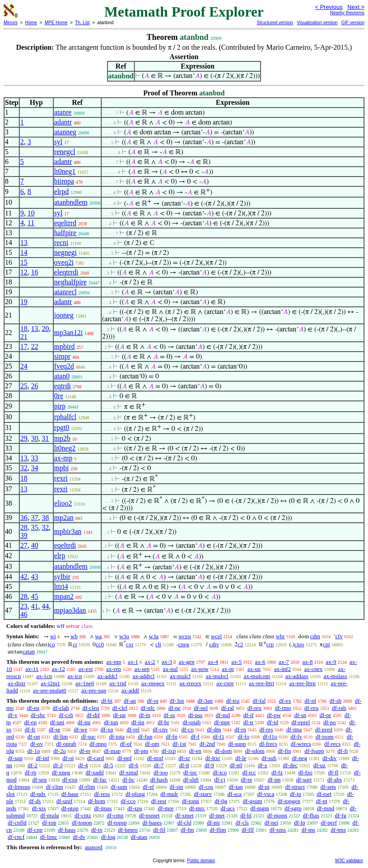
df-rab (339, 708)
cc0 (100, 644)
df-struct (295, 787)
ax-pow (200, 669)
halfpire (65, 233)
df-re (246, 780)
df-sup (15, 758)
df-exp (70, 780)
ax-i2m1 (50, 683)
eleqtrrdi (66, 272)
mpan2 (64, 596)
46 (24, 614)
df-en (195, 751)
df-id (272, 722)
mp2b (62, 438)
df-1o (34, 751)
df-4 (83, 765)
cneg (184, 644)
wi (53, 636)
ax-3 (167, 662)
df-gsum (252, 801)
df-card (96, 758)
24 (24, 366)
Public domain (201, 861)
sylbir (62, 577)
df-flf (248, 830)
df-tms (338, 830)
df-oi (68, 758)
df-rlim (87, 787)
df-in (144, 715)
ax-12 (59, 669)
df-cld (184, 823)
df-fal (259, 701)
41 (34, 606)
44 (45, 606)
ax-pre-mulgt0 (50, 690)
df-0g (221, 801)
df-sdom (255, 751)
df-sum (119, 787)
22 (34, 346)
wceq (185, 636)
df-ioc (190, 772)
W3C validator (349, 861)
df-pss (196, 715)
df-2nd (207, 744)
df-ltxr (213, 758)
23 (24, 606)
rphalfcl (65, 417)
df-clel (120, 708)
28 (24, 527)
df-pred (324, 729)
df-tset (324, 794)
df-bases (152, 823)
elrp (60, 556)
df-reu (312, 708)
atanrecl (66, 292)
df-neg (300, 758)
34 (34, 468)
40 (34, 545)
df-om (152, 744)
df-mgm (260, 808)
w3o (124, 636)
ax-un (254, 669)
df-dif (93, 715)
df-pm (141, 751)
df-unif (64, 801)
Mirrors (11, 23)
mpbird (64, 346)
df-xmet (184, 815)
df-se (55, 729)
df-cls (242, 823)
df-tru (233, 701)
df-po (329, 722)
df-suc (88, 737)
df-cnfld (17, 823)
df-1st (179, 744)
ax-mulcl (180, 676)
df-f (195, 737)
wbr (280, 636)
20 (45, 329)
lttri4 (61, 587)
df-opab (192, 722)
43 (34, 577)
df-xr (184, 758)
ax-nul (170, 669)
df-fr (30, 729)
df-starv (203, 794)
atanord (93, 847)
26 (34, 386)
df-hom (97, 801)
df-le (241, 758)
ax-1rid (118, 683)
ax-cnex (313, 669)
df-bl (246, 815)
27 (24, 545)
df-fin (285, 751)
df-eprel (301, 722)
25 (24, 386)
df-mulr (169, 794)
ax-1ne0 (85, 683)
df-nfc (148, 708)
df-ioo (161, 772)
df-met (217, 815)
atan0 (62, 376)
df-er (85, 751)
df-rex (254, 708)
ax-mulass (336, 676)
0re (59, 396)
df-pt (322, 801)
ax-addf (130, 690)
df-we (81, 729)
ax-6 (260, 662)
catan (28, 651)
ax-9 (331, 662)
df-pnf (125, 758)
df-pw (274, 715)
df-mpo (98, 744)
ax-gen (186, 662)
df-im (274, 780)
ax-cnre (225, 683)
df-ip (295, 794)
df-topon (82, 823)
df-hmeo (128, 830)
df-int (84, 722)
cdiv (214, 644)
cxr (130, 644)
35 (34, 527)
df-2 (33, 765)
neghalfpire (71, 282)
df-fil (159, 830)
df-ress (102, 794)
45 (34, 596)
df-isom (325, 737)
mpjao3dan (70, 610)
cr (75, 644)
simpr (62, 356)
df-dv (79, 837)
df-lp (299, 823)
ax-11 (32, 669)
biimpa (64, 181)
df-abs (335, 780)
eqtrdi (62, 386)
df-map (112, 751)
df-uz (319, 765)
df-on (34, 737)
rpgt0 (62, 428)
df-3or (177, 701)
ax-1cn (44, 676)
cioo (299, 644)
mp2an (64, 518)
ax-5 (237, 662)
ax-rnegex (153, 683)
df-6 (133, 765)
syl (58, 142)
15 (24, 262)
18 (24, 329)
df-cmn (115, 815)
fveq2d (64, 366)
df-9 (210, 765)
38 (45, 518)
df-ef (148, 787)
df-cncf (16, 837)
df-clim (55, 787)
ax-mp (63, 458)
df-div (329, 758)
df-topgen (289, 801)
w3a (154, 636)
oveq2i (64, 262)
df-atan (139, 837)
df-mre (165, 808)
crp (270, 644)
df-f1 (218, 737)
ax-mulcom (257, 676)
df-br (163, 722)
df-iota (117, 737)
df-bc (128, 780)
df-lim (61, 737)
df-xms (278, 830)
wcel (216, 636)
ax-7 (284, 662)
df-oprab (66, 744)
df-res (266, 729)
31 (45, 438)
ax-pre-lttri (261, 683)
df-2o (60, 751)
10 (31, 213)
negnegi (66, 252)
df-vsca (265, 794)
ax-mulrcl (217, 676)
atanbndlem (71, 202)
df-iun (111, 722)
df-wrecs (301, 744)
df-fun (145, 737)
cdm (315, 636)
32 (24, 468)
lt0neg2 (65, 448)
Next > (356, 7)
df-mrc (197, 808)
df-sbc (38, 715)
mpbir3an (68, 531)
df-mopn (277, 815)
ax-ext (86, 669)
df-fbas (311, 815)
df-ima (294, 729)
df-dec (290, 765)
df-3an (205, 701)
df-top (49, 823)
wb (74, 636)
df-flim (218, 830)
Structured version (275, 23)
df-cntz (83, 815)
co (52, 644)
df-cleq (91, 708)
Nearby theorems (347, 13)
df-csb (66, 715)
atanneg (65, 132)
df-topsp (117, 823)
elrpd (62, 191)
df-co (187, 729)
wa (98, 636)
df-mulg (50, 815)
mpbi (62, 468)
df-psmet (149, 815)
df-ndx (38, 794)
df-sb (336, 701)
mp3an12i (68, 333)
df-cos (206, 787)
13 (24, 243)
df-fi (343, 751)
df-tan (236, 787)
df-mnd (325, 808)
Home (31, 23)
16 (34, 272)
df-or (153, 701)
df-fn (171, 737)
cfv (339, 636)
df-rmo (283, 708)
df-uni (57, 722)
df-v (13, 715)
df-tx (96, 830)
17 (24, 346)
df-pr (325, 715)
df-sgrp (293, 808)
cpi (326, 644)
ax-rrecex (190, 683)
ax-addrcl (143, 676)
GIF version (353, 23)
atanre (63, 112)
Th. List (83, 23)
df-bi (107, 701)
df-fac (100, 780)
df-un (120, 715)
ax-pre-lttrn (302, 683)
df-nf (310, 701)
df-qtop (70, 808)
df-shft (191, 780)
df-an (130, 701)
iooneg (64, 315)
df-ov (37, 744)
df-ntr (214, 823)
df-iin (138, 722)
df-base (70, 794)
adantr (63, 122)
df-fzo (305, 772)
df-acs (228, 808)
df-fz (277, 772)
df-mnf (155, 758)
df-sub (269, 758)
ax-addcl (108, 676)
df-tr (248, 722)
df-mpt (222, 722)
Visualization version (317, 23)
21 (24, 337)
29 (24, 438)
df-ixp (169, 751)
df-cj (220, 780)
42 (24, 577)
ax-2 (150, 662)
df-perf (329, 823)
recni (61, 243)
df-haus (67, 830)
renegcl (65, 152)
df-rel (133, 729)
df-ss (169, 715)
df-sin (176, 787)
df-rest (159, 801)
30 (34, 438)
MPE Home (56, 23)
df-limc (49, 837)
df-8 (184, 765)
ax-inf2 (282, 669)
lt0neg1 (65, 171)
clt (158, 644)
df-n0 (236, 765)
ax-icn (75, 676)
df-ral (228, 708)
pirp (60, 406)
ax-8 (307, 662)
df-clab (61, 708)
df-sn (300, 715)
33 (34, 458)
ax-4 (213, 662)
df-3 (58, 765)
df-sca (235, 794)
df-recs (332, 744)
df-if (249, 715)
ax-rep (113, 669)
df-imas (103, 808)
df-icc (249, 772)
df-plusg (135, 794)
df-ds (35, 801)
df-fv (296, 737)
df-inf (43, 758)
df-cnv (160, 729)
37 (34, 518)
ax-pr (228, 669)
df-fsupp (314, 751)
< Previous (329, 7)
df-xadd (94, 772)
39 (24, 535)
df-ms (308, 830)
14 (24, 252)
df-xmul (128, 772)
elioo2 (63, 503)
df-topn (190, 801)
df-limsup (19, 787)
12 (24, 272)
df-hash (159, 780)
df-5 (108, 765)
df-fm (188, 830)
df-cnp (35, 830)
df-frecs (268, 744)
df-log (108, 837)
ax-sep (142, 669)
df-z (263, 765)
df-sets (328, 787)
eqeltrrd (65, 223)
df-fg (341, 815)
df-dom (223, 751)
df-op (30, 722)
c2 (240, 644)
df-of (126, 744)
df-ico (220, 772)
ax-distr (17, 683)
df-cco (128, 801)
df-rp (30, 772)
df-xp (107, 729)
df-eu (33, 708)
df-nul (223, 715)
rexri (61, 478)
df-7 (159, 765)
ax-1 (133, 662)
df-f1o (270, 737)
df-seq (40, 780)
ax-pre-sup (94, 690)
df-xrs (39, 808)
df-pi (264, 787)
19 (24, 302)
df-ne (174, 708)
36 (24, 518)
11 (31, 223)
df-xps (135, 808)
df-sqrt (304, 780)
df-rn (240, 729)
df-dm (214, 729)
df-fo (244, 737)
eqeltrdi (65, 545)
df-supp (237, 744)
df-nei (272, 823)
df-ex (285, 701)
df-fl (333, 772)
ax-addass (297, 676)
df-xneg (61, 772)
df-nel (201, 708)
